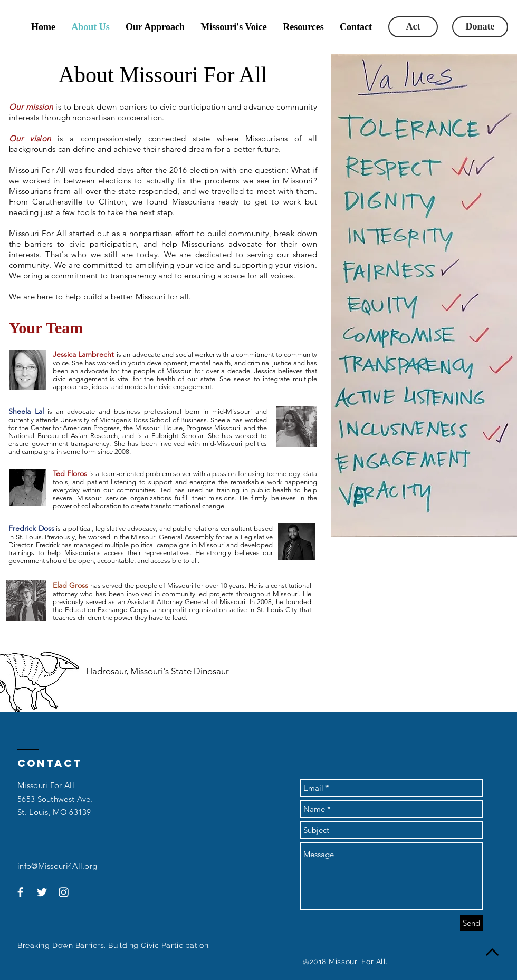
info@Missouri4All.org (57, 866)
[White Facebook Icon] (20, 892)
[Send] (471, 923)
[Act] (413, 27)
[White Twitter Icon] (42, 892)
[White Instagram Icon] (64, 892)
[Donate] (480, 27)
